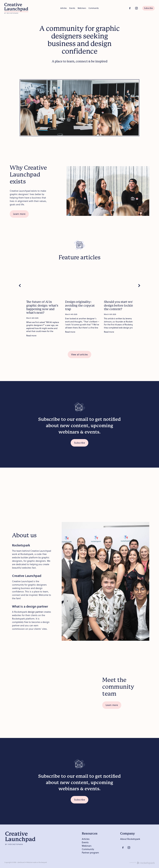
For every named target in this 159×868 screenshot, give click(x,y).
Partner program (90, 853)
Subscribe (148, 8)
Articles (64, 8)
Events (72, 8)
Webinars (82, 8)
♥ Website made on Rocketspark (36, 862)
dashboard (21, 862)
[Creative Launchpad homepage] (19, 8)
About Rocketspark (130, 839)
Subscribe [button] (79, 443)
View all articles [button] (80, 354)
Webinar (86, 846)
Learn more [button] (19, 214)
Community (94, 8)
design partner (35, 612)
